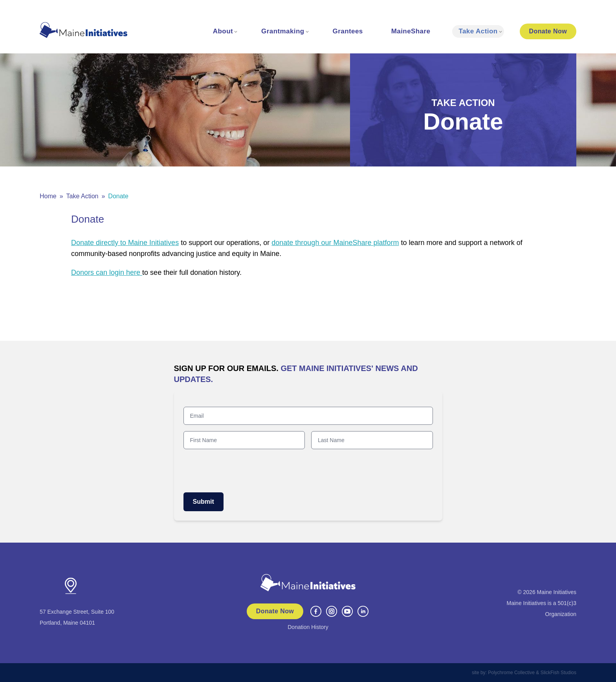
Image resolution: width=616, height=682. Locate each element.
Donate (548, 31)
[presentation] (243, 471)
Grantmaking (283, 31)
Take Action (478, 31)
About (223, 31)
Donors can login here (107, 272)
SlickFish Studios (558, 673)
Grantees (348, 31)
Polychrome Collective (511, 673)
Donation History (308, 627)
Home (48, 196)
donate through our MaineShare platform (335, 243)
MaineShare (411, 31)
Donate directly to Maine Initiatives (125, 243)
